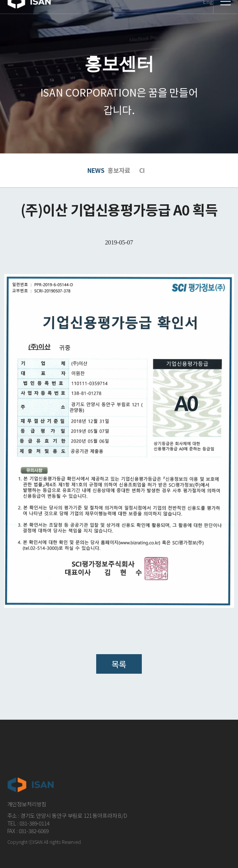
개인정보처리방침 (27, 804)
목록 (119, 664)
